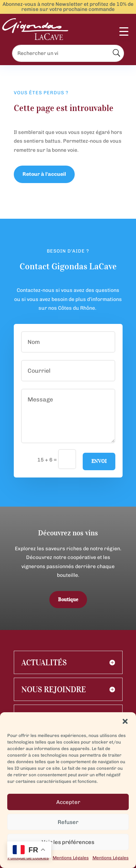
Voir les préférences (68, 842)
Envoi (99, 461)
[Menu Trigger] (124, 35)
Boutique (68, 600)
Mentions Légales (71, 858)
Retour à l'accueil (44, 174)
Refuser (68, 822)
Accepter (68, 802)
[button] (125, 721)
